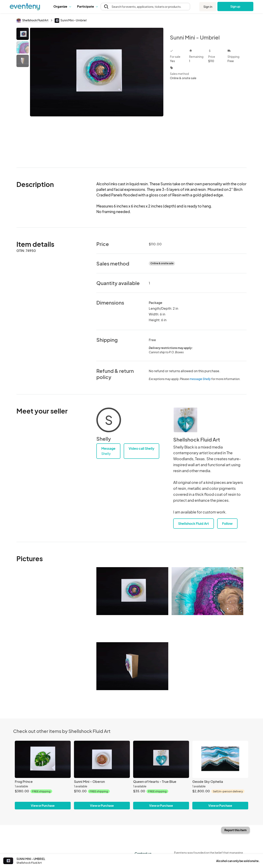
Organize (62, 6)
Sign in (208, 7)
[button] (62, 6)
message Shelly (200, 379)
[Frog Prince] (43, 759)
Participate (87, 6)
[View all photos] (97, 94)
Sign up (235, 6)
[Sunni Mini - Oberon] (102, 759)
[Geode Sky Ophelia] (220, 759)
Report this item (235, 830)
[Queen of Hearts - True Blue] (161, 759)
